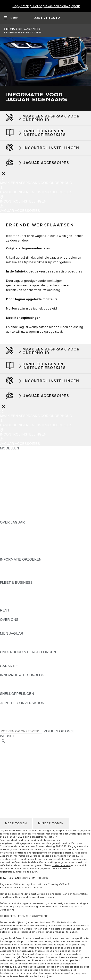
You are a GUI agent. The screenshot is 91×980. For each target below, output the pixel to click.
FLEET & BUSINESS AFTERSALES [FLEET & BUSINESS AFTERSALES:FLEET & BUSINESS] (28, 601)
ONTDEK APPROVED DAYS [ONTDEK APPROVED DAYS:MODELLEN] (22, 504)
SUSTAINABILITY (14, 629)
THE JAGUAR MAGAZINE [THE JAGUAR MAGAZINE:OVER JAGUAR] (21, 536)
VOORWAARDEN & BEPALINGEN (27, 756)
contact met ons (61, 865)
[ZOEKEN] (3, 741)
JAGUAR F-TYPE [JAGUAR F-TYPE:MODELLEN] (14, 481)
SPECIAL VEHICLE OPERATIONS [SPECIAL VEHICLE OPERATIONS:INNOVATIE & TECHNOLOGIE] (27, 689)
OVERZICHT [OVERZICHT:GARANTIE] (10, 670)
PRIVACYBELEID (14, 760)
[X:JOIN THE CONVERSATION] (3, 726)
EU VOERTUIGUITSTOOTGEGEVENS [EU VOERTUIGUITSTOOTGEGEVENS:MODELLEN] (30, 508)
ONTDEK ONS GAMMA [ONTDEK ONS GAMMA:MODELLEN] (19, 453)
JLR (3, 624)
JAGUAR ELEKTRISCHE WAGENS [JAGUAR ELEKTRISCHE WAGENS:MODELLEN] (28, 462)
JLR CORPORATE (14, 769)
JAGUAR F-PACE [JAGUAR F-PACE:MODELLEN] (14, 471)
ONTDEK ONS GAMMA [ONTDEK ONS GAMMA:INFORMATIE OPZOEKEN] (19, 569)
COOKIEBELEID (13, 765)
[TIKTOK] (8, 712)
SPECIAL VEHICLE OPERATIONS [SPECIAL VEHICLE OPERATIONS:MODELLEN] (27, 495)
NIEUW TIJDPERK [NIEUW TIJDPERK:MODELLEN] (15, 518)
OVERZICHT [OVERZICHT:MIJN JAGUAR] (10, 638)
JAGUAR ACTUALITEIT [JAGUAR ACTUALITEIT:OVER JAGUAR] (19, 532)
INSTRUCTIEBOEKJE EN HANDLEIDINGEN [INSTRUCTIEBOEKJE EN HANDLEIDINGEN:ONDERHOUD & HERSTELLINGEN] (35, 657)
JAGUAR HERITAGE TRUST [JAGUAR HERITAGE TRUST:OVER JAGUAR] (23, 555)
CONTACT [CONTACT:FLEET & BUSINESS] (8, 606)
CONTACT (8, 774)
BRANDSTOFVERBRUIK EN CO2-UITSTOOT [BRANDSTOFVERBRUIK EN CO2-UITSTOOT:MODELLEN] (36, 499)
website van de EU (69, 856)
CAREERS (8, 751)
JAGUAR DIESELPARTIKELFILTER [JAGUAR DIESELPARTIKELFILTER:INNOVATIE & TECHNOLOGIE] (28, 684)
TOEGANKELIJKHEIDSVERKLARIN (28, 779)
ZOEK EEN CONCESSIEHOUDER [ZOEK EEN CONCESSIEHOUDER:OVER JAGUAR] (27, 550)
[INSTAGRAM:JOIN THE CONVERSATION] (12, 708)
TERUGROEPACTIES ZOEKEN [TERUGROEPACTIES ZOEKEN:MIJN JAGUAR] (25, 647)
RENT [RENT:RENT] (5, 615)
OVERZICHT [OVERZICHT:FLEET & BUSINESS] (10, 587)
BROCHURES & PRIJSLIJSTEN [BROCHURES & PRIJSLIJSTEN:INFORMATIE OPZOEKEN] (25, 564)
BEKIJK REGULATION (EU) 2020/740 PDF (24, 916)
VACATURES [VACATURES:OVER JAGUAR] (10, 541)
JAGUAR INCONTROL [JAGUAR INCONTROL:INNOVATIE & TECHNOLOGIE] (18, 680)
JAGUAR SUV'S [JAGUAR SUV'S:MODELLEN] (13, 457)
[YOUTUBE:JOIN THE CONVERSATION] (10, 717)
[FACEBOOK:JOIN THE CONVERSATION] (12, 721)
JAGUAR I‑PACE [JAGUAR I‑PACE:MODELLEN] (13, 476)
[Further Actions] (3, 173)
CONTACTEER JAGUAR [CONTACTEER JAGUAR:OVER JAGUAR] (19, 545)
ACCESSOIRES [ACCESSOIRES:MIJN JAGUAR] (12, 643)
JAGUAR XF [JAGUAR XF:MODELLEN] (10, 490)
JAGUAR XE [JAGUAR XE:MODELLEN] (10, 485)
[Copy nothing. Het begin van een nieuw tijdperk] (46, 6)
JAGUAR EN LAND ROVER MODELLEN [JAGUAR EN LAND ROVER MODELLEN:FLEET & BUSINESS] (32, 592)
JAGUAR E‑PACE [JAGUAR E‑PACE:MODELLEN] (14, 467)
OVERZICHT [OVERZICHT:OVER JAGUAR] (10, 527)
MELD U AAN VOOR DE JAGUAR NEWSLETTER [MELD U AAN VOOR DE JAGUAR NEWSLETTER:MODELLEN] (39, 513)
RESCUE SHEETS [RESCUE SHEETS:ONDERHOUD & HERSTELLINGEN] (15, 661)
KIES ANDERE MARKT (18, 746)
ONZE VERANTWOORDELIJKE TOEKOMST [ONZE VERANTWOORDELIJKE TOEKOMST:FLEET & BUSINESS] (35, 596)
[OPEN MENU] (11, 18)
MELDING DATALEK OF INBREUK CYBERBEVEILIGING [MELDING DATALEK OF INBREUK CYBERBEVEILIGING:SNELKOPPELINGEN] (45, 698)
